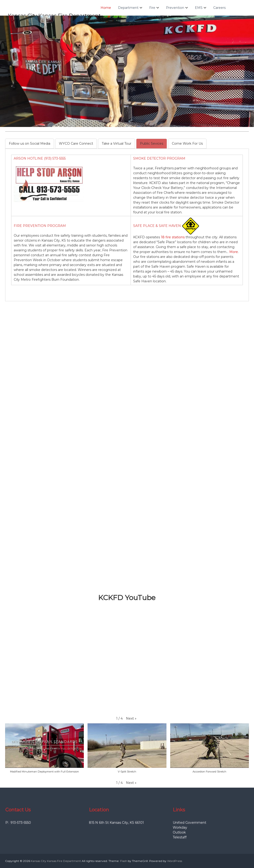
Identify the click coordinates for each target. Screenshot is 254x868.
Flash (124, 861)
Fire (154, 8)
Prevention (176, 8)
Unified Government (190, 823)
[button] (131, 719)
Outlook (179, 832)
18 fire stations (173, 237)
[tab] (30, 144)
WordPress (175, 861)
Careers (221, 8)
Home (107, 8)
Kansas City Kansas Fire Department (56, 861)
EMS (200, 8)
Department (130, 8)
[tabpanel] (127, 222)
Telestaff (180, 837)
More (234, 252)
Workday (180, 827)
